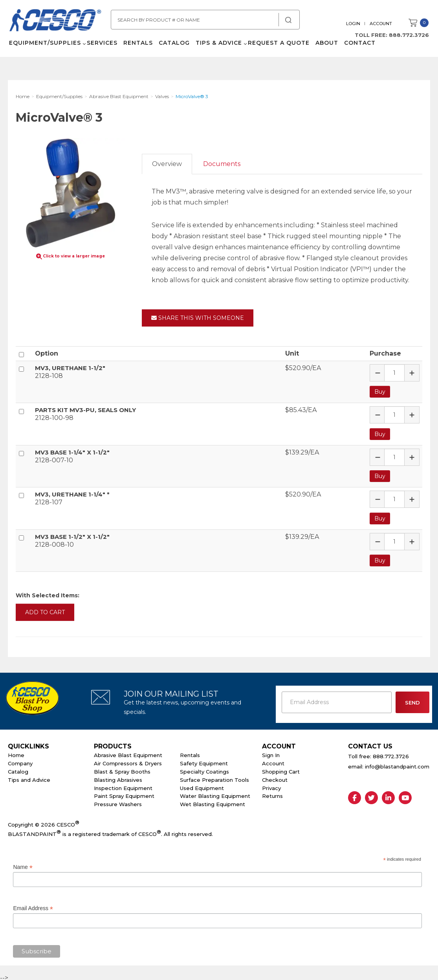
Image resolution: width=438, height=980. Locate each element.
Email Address (33, 906)
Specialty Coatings (204, 769)
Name (23, 864)
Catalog (173, 47)
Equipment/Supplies (44, 47)
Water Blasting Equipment (215, 794)
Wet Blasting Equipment (213, 801)
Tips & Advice (218, 47)
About (326, 47)
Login (354, 24)
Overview (167, 164)
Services (101, 47)
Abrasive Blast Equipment (128, 753)
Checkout (275, 777)
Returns (272, 794)
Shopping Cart (281, 769)
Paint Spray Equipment (124, 794)
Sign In (271, 753)
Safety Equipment (204, 761)
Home (16, 753)
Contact (359, 47)
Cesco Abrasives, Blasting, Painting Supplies (59, 23)
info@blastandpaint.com (397, 764)
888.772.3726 (410, 35)
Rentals (137, 47)
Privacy (271, 785)
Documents (222, 164)
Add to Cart (45, 610)
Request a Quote (278, 47)
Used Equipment (202, 785)
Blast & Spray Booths (122, 769)
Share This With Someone (198, 318)
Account (382, 24)
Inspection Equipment (123, 785)
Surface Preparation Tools (214, 777)
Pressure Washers (118, 801)
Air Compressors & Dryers (128, 761)
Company (20, 761)
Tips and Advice (29, 777)
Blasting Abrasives (118, 777)
